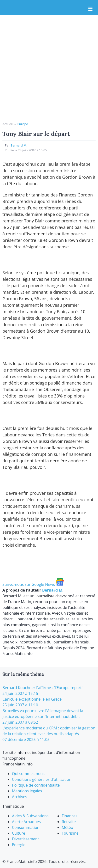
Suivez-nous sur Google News (33, 584)
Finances (70, 816)
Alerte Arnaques (26, 822)
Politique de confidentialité (36, 785)
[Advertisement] (49, 70)
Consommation (26, 827)
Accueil (8, 124)
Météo (68, 827)
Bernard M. (19, 145)
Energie (19, 845)
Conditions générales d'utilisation (42, 779)
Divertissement (25, 839)
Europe (23, 124)
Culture (19, 833)
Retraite (69, 822)
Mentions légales (27, 791)
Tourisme (70, 833)
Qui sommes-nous (28, 774)
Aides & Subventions (30, 816)
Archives (20, 797)
